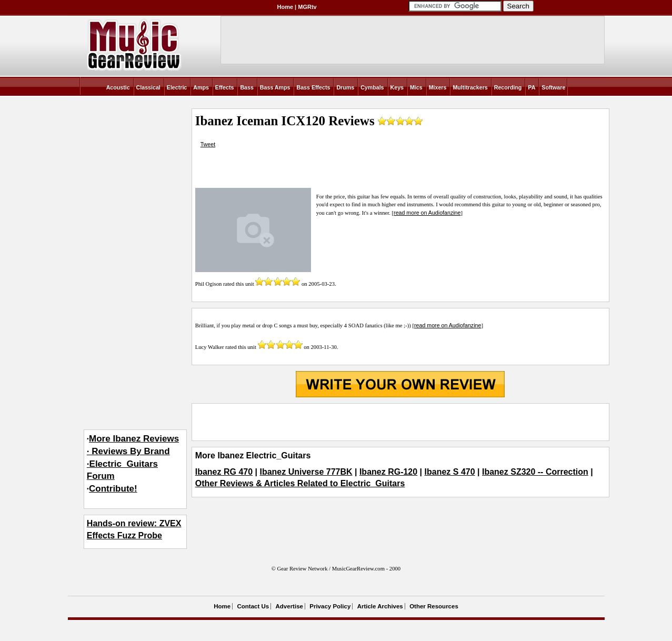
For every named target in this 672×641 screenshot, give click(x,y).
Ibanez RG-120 (388, 472)
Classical (148, 87)
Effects (225, 87)
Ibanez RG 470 (224, 472)
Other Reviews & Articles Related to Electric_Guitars (300, 483)
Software (553, 87)
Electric (177, 87)
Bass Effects (313, 87)
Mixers (438, 87)
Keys (397, 87)
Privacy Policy (330, 606)
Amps (201, 87)
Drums (345, 87)
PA (531, 87)
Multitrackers (470, 87)
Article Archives (380, 606)
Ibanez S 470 (450, 472)
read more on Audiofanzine (427, 213)
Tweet (208, 144)
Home (285, 7)
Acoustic (118, 87)
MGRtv (307, 7)
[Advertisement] (400, 422)
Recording (508, 87)
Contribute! (113, 489)
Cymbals (372, 87)
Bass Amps (275, 87)
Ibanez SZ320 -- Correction (535, 472)
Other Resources (434, 606)
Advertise (289, 606)
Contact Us (253, 606)
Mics (416, 87)
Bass (247, 87)
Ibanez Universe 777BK (306, 472)
